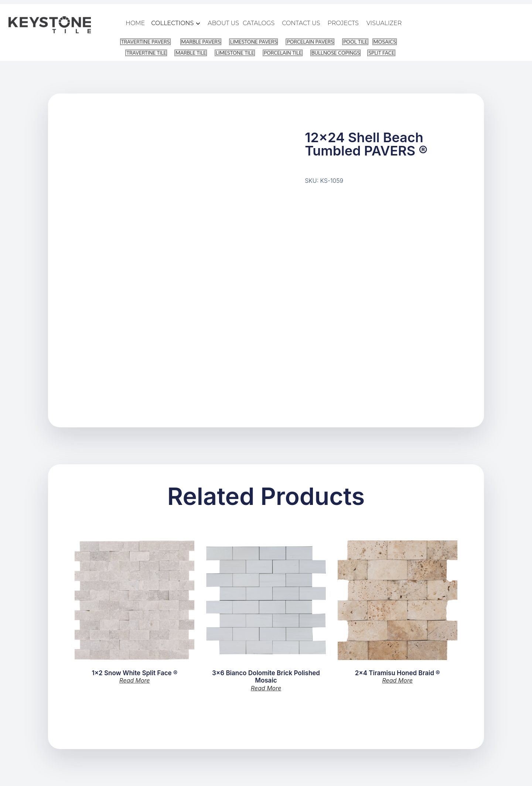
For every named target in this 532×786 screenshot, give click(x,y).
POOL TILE (355, 42)
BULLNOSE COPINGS (336, 53)
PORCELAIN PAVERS (310, 42)
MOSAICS (385, 42)
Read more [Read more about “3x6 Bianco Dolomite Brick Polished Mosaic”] (266, 688)
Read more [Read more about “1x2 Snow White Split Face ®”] (134, 680)
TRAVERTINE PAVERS (146, 42)
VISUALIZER (384, 23)
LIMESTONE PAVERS (254, 42)
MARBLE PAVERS (201, 42)
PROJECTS (343, 23)
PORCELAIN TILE (283, 53)
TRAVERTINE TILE (146, 53)
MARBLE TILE (191, 53)
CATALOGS (259, 23)
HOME (135, 23)
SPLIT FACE (381, 53)
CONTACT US (301, 23)
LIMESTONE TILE (235, 53)
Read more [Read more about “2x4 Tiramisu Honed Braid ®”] (397, 680)
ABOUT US (223, 23)
